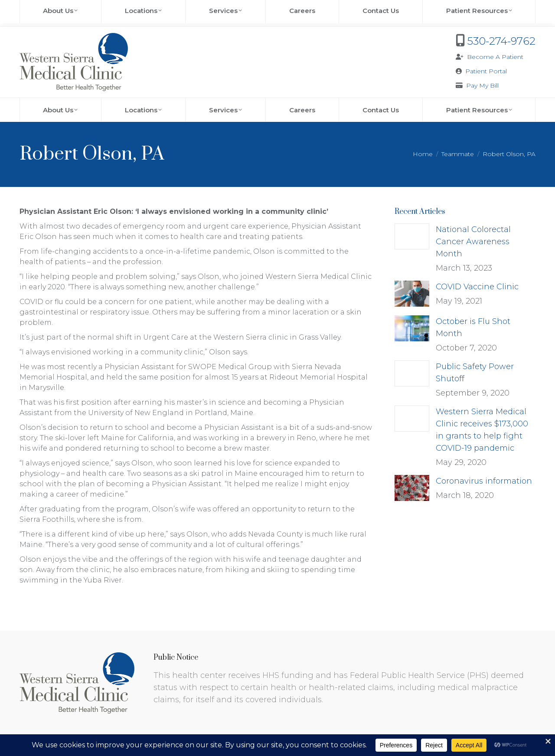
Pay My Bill (482, 85)
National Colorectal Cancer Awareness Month (473, 242)
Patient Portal (486, 71)
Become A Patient (495, 57)
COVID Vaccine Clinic (477, 287)
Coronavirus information (484, 481)
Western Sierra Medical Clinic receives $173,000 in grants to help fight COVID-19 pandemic (482, 430)
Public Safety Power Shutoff (475, 373)
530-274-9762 (501, 41)
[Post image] (412, 236)
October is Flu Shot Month (473, 327)
